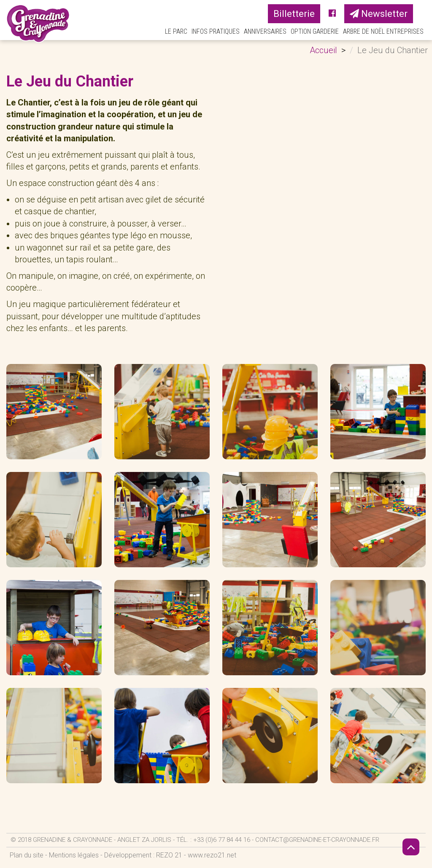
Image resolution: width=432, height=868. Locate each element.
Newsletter (379, 14)
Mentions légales (74, 855)
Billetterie (294, 14)
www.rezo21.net (212, 855)
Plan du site (27, 855)
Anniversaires (265, 31)
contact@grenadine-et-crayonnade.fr (317, 840)
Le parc (176, 31)
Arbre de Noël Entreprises (383, 31)
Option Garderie (315, 31)
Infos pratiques (216, 31)
